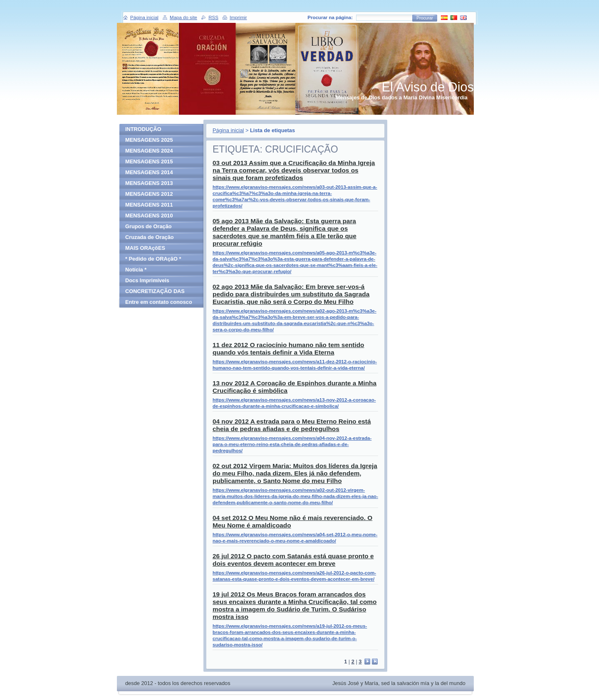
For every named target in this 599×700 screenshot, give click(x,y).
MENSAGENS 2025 (149, 140)
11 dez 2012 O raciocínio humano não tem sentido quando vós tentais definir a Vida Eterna (288, 349)
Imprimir (238, 17)
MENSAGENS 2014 (149, 172)
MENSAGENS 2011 (149, 205)
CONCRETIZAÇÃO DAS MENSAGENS (155, 292)
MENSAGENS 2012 (149, 194)
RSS (213, 17)
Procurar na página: (330, 17)
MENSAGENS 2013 (149, 183)
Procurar (425, 18)
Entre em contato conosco (159, 302)
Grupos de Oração (149, 226)
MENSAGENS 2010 (149, 216)
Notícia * (136, 270)
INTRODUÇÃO (143, 129)
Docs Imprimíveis (147, 280)
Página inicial (228, 130)
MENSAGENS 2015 (149, 161)
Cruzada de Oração (150, 237)
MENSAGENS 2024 (149, 151)
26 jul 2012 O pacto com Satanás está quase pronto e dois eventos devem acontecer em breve (293, 560)
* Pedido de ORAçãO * (153, 259)
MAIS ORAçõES (145, 248)
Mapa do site (183, 17)
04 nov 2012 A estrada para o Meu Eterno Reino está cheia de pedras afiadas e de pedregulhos (292, 425)
